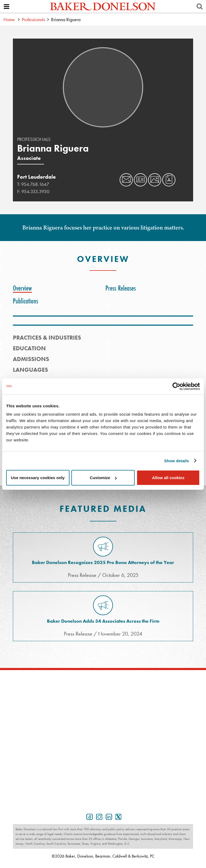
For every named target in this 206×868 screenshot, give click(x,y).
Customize (103, 478)
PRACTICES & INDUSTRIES (47, 338)
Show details (177, 461)
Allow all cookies (168, 478)
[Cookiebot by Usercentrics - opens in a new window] (176, 386)
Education (29, 348)
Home (9, 19)
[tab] (24, 288)
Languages (30, 370)
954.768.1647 (35, 184)
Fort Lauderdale (36, 177)
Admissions (31, 359)
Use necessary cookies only (38, 478)
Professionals (33, 19)
